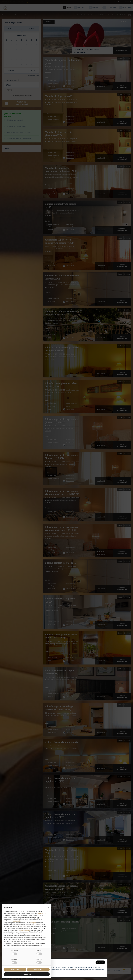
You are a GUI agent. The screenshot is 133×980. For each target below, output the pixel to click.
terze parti (33, 923)
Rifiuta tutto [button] (15, 970)
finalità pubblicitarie (24, 930)
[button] (49, 908)
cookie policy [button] (17, 921)
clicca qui (73, 970)
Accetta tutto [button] (38, 970)
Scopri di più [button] (27, 974)
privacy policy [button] (42, 913)
